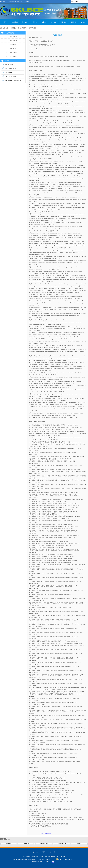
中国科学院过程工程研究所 (15, 2)
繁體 (4, 2)
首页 (5, 22)
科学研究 (34, 22)
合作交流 (54, 22)
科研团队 (13, 28)
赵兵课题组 (11, 45)
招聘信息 (35, 852)
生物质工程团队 (22, 28)
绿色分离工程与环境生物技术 (13, 81)
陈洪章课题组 (32, 28)
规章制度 (73, 22)
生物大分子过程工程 (11, 68)
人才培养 (44, 22)
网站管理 (53, 852)
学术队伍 (24, 22)
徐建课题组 (11, 49)
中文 (1, 2)
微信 (50, 833)
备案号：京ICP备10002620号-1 (45, 859)
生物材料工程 (9, 72)
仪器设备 (64, 22)
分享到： (42, 833)
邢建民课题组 (12, 53)
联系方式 (44, 852)
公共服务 (83, 22)
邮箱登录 (27, 2)
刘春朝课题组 (12, 41)
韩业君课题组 (12, 57)
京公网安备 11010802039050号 (65, 859)
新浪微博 (47, 833)
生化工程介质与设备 (11, 77)
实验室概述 (15, 22)
